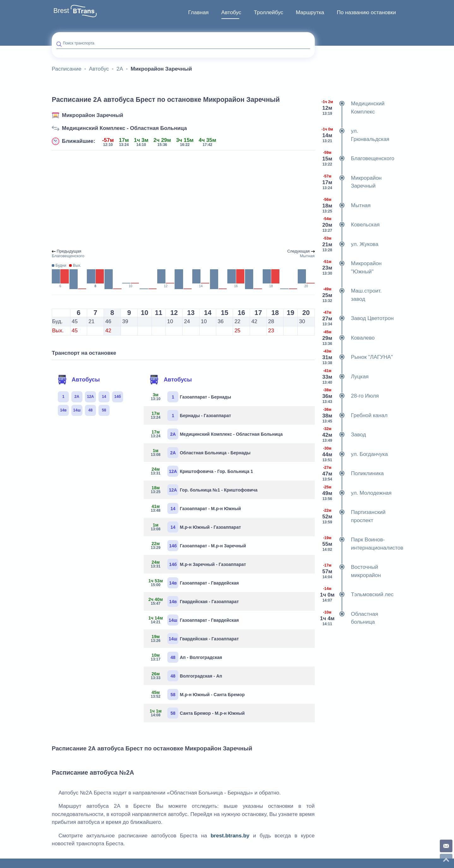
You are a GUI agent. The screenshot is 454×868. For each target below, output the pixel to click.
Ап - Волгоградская (185, 657)
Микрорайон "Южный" (351, 268)
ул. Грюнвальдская (355, 135)
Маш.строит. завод (351, 295)
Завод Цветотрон (357, 318)
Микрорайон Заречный (93, 115)
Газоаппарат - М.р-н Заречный (197, 546)
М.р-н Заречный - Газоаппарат (197, 564)
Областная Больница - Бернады (199, 453)
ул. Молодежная (356, 493)
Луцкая (344, 377)
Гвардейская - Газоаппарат (194, 601)
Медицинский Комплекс (352, 108)
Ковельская (350, 225)
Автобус (231, 12)
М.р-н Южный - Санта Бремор (197, 694)
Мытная (345, 206)
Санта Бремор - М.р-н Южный (197, 713)
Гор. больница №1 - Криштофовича (203, 490)
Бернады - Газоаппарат (190, 415)
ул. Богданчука (354, 454)
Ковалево (347, 338)
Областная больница (349, 618)
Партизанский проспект (353, 516)
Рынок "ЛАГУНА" (356, 357)
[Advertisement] (183, 200)
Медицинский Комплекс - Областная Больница (124, 128)
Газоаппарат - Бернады (190, 397)
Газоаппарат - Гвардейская (194, 583)
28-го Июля (349, 396)
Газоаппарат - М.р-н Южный (195, 508)
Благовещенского (357, 159)
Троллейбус (269, 12)
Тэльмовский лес (357, 595)
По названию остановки (366, 12)
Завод (343, 435)
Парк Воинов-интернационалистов (359, 544)
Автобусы (79, 380)
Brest (61, 11)
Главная (198, 12)
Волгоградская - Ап (185, 676)
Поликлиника (352, 474)
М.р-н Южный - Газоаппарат (195, 527)
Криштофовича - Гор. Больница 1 (201, 471)
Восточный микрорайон (350, 571)
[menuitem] (198, 13)
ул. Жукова (349, 244)
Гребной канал (354, 416)
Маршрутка (310, 12)
